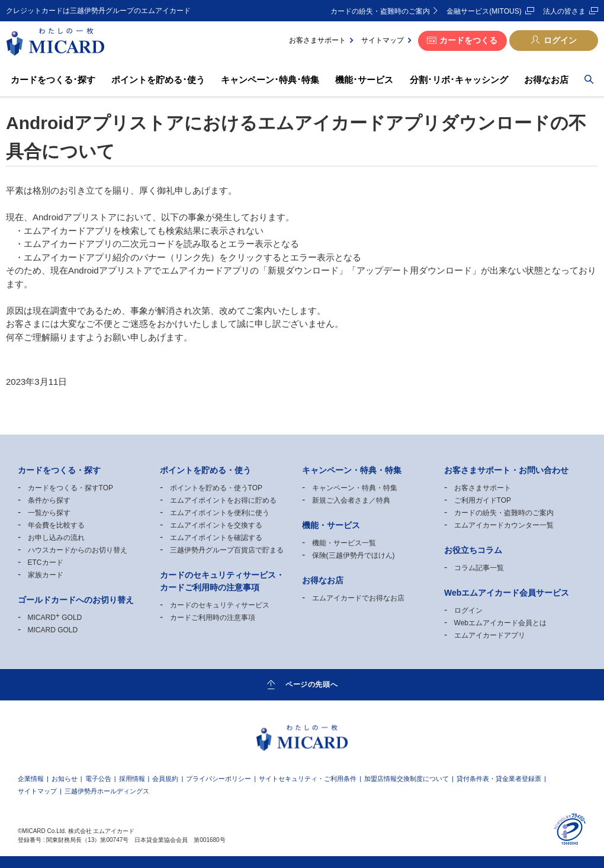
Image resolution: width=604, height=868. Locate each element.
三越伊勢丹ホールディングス (107, 791)
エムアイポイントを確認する (216, 538)
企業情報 (31, 779)
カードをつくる (468, 40)
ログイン (560, 40)
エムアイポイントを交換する (216, 525)
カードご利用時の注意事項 (213, 618)
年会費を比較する (56, 525)
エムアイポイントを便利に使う (220, 513)
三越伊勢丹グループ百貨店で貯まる (227, 550)
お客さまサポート (317, 40)
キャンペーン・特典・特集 (355, 488)
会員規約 (165, 779)
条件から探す (49, 500)
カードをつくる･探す (53, 80)
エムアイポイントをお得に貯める (223, 500)
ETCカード (46, 562)
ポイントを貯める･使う (158, 80)
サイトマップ (383, 40)
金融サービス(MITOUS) (484, 11)
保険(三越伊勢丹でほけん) (354, 555)
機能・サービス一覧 (344, 543)
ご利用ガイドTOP (483, 500)
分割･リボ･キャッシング (459, 80)
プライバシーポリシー (219, 779)
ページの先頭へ (311, 684)
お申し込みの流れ (56, 538)
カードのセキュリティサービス (220, 605)
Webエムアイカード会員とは (500, 623)
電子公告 (98, 779)
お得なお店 (546, 80)
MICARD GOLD (55, 618)
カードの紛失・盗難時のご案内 (380, 11)
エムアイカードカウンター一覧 (504, 525)
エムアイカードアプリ (490, 635)
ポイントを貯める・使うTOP (216, 488)
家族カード (46, 575)
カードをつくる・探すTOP (70, 488)
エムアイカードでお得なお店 (358, 598)
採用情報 (132, 779)
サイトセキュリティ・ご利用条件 (308, 779)
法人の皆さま (564, 11)
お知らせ (65, 779)
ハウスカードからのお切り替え (78, 550)
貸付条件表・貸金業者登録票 (499, 779)
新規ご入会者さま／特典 (351, 500)
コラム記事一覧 (479, 568)
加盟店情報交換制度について (407, 779)
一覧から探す (49, 513)
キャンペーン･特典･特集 (270, 80)
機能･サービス (364, 80)
